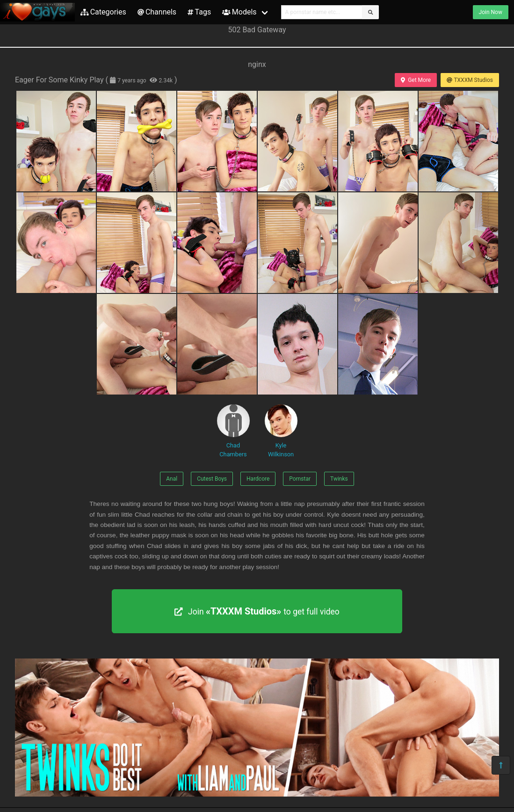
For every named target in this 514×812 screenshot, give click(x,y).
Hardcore (258, 479)
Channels (157, 12)
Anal (172, 479)
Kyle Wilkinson (281, 431)
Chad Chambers (233, 431)
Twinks (339, 479)
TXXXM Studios (470, 80)
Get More (416, 80)
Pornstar (300, 479)
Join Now (491, 12)
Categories (103, 12)
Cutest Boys (212, 479)
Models (239, 12)
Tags (199, 12)
